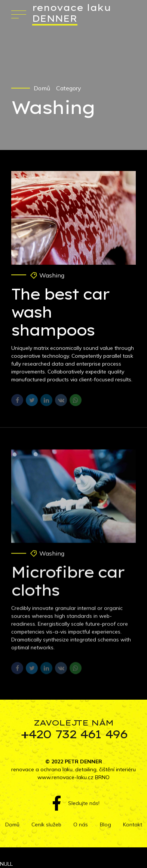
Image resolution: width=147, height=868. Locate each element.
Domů (42, 88)
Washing (52, 275)
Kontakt (133, 825)
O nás (81, 825)
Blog (105, 825)
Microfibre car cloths (68, 586)
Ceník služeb (46, 825)
